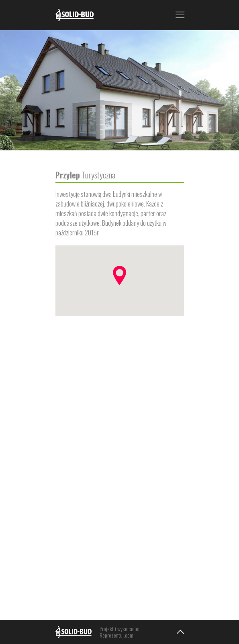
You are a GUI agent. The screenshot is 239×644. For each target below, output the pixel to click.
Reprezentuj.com (116, 635)
